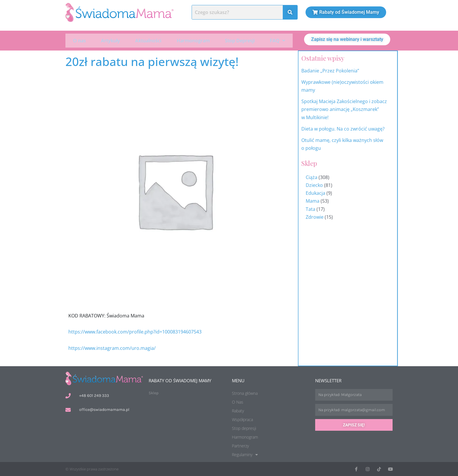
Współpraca (242, 419)
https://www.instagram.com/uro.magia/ (112, 348)
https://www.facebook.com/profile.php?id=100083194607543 (136, 331)
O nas (79, 40)
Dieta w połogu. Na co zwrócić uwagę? (364, 128)
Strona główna (245, 393)
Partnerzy (240, 445)
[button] (277, 40)
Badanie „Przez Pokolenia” (351, 70)
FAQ (277, 40)
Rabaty (238, 410)
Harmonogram (193, 40)
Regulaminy (245, 454)
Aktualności (148, 40)
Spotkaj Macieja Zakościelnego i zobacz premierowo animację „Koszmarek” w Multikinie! (365, 109)
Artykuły (111, 40)
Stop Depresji (240, 40)
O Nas (238, 401)
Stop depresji (244, 428)
